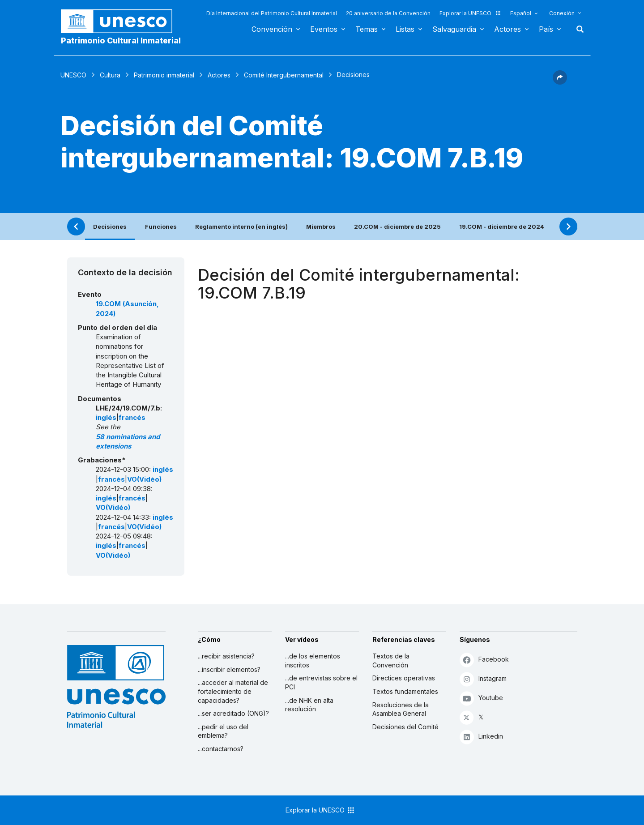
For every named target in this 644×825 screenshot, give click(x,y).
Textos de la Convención (391, 660)
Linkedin (481, 737)
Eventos (324, 29)
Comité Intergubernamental (284, 75)
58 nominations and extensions (128, 442)
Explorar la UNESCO (470, 13)
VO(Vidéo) (144, 479)
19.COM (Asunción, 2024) (127, 309)
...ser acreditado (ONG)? (233, 713)
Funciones (161, 227)
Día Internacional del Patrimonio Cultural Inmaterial (272, 13)
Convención (272, 29)
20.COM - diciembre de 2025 (397, 227)
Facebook (484, 660)
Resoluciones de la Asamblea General (401, 709)
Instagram (483, 679)
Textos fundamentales (405, 691)
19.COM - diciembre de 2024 (502, 227)
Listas (405, 29)
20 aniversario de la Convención (388, 13)
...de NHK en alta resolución (309, 705)
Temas (367, 29)
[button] (560, 82)
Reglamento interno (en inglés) (241, 227)
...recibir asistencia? (226, 656)
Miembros (321, 227)
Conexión (562, 13)
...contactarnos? (221, 749)
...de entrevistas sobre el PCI (321, 682)
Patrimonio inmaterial (164, 75)
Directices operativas (404, 678)
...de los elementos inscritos (313, 660)
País (546, 29)
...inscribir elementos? (229, 669)
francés (132, 418)
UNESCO (73, 75)
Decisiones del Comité (405, 727)
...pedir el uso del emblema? (223, 731)
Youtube (481, 698)
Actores (508, 29)
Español (521, 13)
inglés (106, 418)
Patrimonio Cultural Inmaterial (121, 41)
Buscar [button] (577, 29)
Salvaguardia (454, 29)
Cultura (110, 75)
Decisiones (110, 227)
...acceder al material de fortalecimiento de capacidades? (233, 691)
